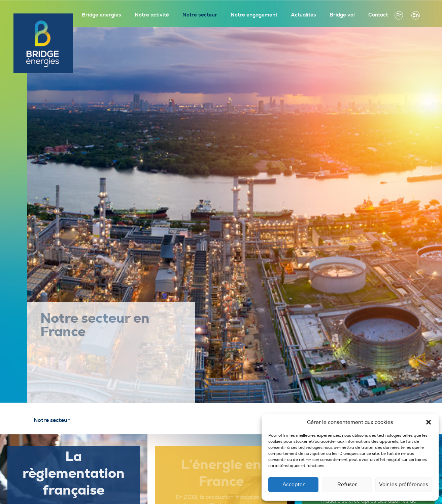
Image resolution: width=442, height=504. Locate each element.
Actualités (303, 15)
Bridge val (342, 15)
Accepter (294, 485)
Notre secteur (200, 15)
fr (399, 15)
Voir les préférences (404, 485)
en (416, 15)
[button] (429, 422)
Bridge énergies (101, 15)
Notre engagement (254, 15)
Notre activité (152, 15)
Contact (378, 15)
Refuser (347, 485)
